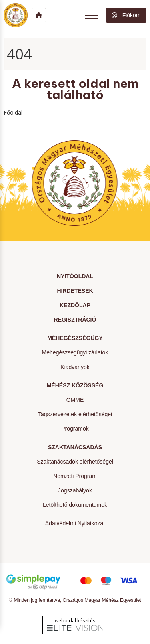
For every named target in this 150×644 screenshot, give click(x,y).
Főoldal (13, 112)
